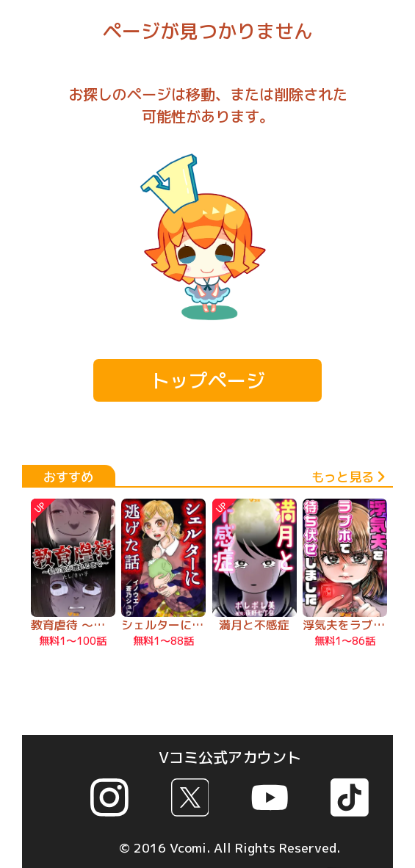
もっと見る (348, 477)
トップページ (208, 380)
